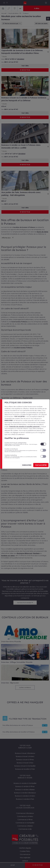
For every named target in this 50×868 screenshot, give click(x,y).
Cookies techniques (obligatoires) (21, 444)
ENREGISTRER (27, 465)
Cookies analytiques (21, 450)
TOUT (41, 465)
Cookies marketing (21, 456)
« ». (25, 426)
